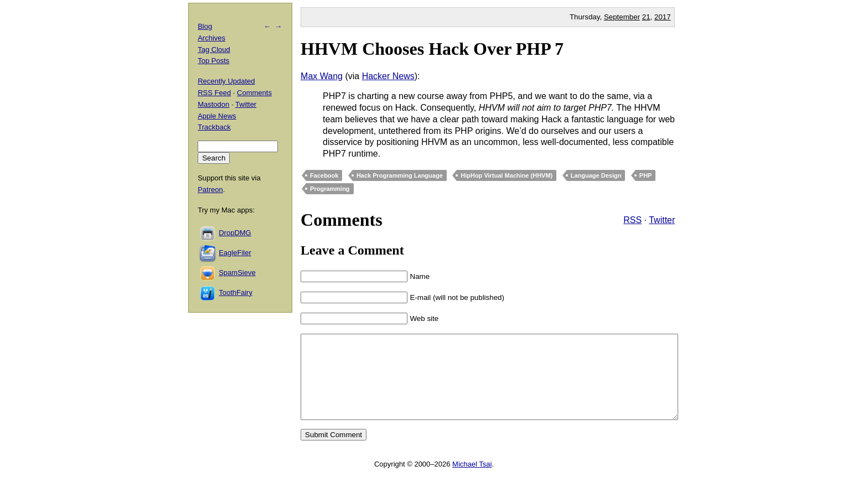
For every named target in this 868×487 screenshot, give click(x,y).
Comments (254, 93)
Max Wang (322, 76)
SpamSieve (237, 273)
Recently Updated (226, 81)
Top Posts (213, 61)
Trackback (214, 127)
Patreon (210, 190)
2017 (663, 17)
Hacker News (388, 76)
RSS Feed (214, 93)
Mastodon (213, 104)
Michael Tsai (472, 481)
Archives (211, 38)
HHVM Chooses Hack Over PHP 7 (432, 49)
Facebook (324, 175)
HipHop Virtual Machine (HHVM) (507, 175)
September (622, 17)
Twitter (662, 220)
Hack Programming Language (400, 175)
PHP (646, 175)
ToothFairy (236, 292)
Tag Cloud (214, 50)
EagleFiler (235, 253)
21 (646, 17)
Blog (205, 26)
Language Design (596, 175)
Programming (330, 189)
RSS (632, 220)
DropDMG (235, 233)
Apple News (217, 116)
